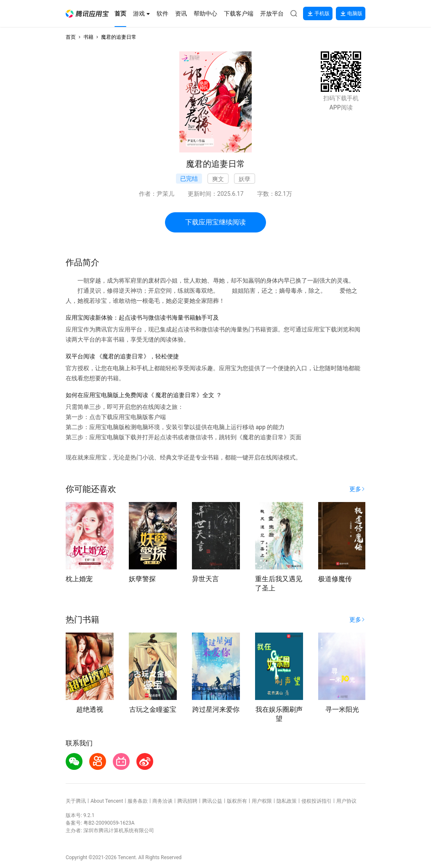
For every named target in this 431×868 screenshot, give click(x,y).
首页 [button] (71, 37)
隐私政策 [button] (287, 801)
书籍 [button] (88, 37)
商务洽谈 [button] (162, 801)
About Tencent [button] (107, 801)
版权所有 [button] (237, 801)
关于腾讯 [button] (76, 801)
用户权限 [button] (262, 801)
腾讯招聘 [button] (187, 801)
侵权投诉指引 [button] (317, 801)
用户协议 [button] (346, 801)
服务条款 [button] (138, 801)
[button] (87, 14)
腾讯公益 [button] (212, 801)
